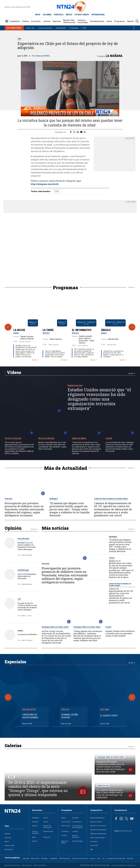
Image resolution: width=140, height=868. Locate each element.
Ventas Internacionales (98, 838)
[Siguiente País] (134, 29)
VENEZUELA (59, 15)
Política (26, 21)
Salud (109, 21)
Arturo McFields (23, 539)
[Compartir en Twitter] (74, 132)
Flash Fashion (66, 826)
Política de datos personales (12, 865)
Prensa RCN (94, 846)
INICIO (38, 15)
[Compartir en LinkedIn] (78, 132)
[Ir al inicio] (15, 815)
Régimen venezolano (75, 385)
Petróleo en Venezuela (13, 438)
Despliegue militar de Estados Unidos (55, 627)
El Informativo (82, 330)
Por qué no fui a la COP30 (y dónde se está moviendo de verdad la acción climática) (27, 606)
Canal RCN (26, 859)
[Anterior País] (134, 27)
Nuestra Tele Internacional (69, 21)
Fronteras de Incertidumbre (30, 716)
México (7, 842)
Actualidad (15, 21)
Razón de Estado (78, 841)
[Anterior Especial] (8, 697)
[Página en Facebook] (116, 819)
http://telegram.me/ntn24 (45, 184)
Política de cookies (27, 865)
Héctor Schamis (27, 640)
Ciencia (112, 558)
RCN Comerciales (65, 859)
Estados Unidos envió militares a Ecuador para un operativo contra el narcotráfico (120, 633)
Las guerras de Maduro (27, 634)
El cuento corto (109, 716)
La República (53, 859)
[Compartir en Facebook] (71, 132)
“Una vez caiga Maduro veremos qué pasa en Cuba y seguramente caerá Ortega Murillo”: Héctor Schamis (55, 354)
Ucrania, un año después (70, 716)
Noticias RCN (35, 859)
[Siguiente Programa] (132, 327)
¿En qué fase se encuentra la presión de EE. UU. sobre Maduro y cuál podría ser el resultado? (113, 354)
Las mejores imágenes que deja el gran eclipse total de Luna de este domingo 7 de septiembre (110, 794)
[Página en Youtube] (132, 819)
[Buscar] (137, 21)
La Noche (19, 330)
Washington (54, 499)
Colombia (8, 834)
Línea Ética (94, 842)
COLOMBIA (47, 15)
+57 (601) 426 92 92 (126, 831)
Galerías (13, 745)
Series (12, 777)
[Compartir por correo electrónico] (81, 132)
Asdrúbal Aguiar (23, 570)
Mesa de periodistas (76, 836)
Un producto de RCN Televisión (116, 859)
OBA (92, 850)
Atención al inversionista (98, 826)
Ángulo (106, 330)
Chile (84, 28)
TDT (104, 859)
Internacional (9, 850)
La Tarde (48, 330)
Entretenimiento (97, 21)
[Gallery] (70, 327)
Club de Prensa (66, 822)
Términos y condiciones (40, 865)
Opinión (130, 21)
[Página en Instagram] (121, 819)
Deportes (57, 21)
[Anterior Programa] (8, 327)
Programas (119, 21)
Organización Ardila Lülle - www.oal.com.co (124, 865)
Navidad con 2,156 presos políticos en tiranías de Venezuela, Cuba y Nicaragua (27, 546)
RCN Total (130, 859)
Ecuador (108, 627)
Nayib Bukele (61, 28)
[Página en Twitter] (126, 819)
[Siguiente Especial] (132, 697)
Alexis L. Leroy (26, 616)
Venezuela (8, 499)
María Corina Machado (46, 438)
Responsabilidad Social (97, 818)
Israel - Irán (30, 28)
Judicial (47, 21)
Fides (99, 859)
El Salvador (74, 28)
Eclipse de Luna (103, 785)
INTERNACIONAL (98, 15)
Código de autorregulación (98, 834)
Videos (14, 372)
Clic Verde (75, 818)
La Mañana (114, 56)
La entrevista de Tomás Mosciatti (78, 827)
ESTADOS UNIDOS (82, 15)
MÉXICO (69, 15)
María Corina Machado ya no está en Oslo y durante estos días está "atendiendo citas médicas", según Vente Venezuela (52, 446)
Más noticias (55, 528)
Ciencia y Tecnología (83, 21)
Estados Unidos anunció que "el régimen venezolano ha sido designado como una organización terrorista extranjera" (99, 399)
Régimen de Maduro (79, 438)
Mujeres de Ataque (65, 842)
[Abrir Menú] (7, 21)
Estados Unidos (10, 846)
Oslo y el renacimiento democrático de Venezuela (27, 576)
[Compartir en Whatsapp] (85, 132)
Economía (36, 21)
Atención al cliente (96, 822)
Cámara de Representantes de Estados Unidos (111, 499)
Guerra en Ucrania (45, 28)
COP (19, 599)
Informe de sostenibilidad (98, 830)
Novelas (93, 859)
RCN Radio (44, 859)
